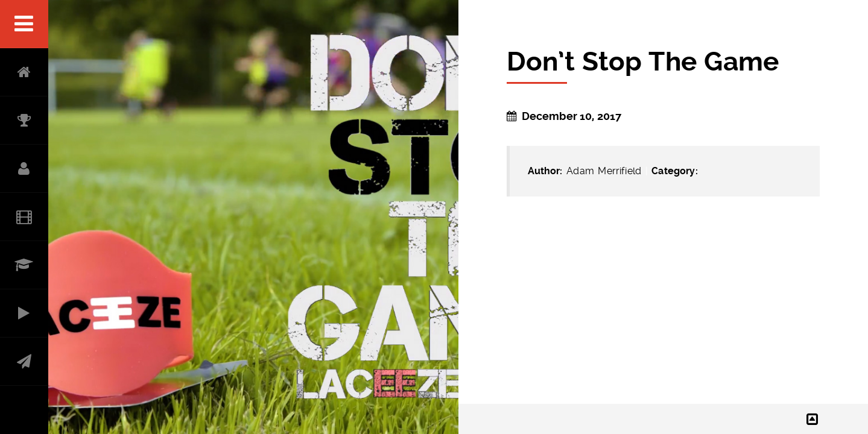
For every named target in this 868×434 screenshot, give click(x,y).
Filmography (24, 217)
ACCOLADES (24, 121)
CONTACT (24, 362)
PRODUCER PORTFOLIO (24, 313)
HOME (24, 72)
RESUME (24, 265)
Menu (24, 24)
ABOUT (24, 169)
